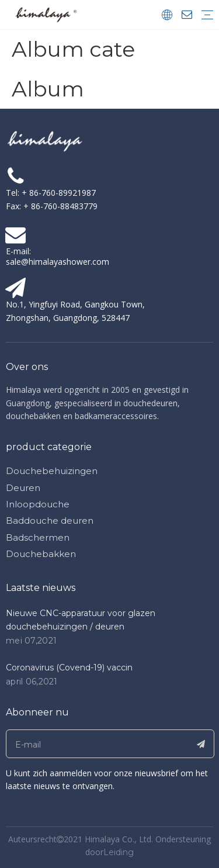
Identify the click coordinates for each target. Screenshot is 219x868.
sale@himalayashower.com (58, 262)
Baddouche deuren (50, 521)
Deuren (23, 488)
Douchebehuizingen (52, 471)
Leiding (119, 852)
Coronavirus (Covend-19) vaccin (69, 668)
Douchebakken (41, 554)
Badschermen (38, 537)
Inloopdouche (38, 504)
